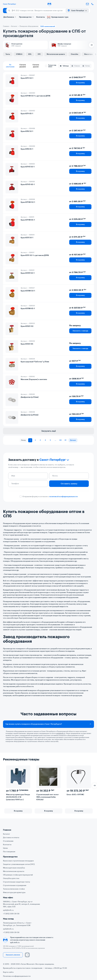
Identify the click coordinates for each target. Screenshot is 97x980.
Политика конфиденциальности (17, 976)
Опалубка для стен (11, 878)
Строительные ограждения (15, 885)
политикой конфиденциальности (63, 497)
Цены (5, 848)
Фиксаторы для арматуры (14, 893)
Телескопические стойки (14, 889)
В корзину (80, 83)
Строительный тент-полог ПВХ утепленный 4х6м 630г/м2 (48, 797)
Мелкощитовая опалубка (14, 868)
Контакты (41, 17)
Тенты (8, 54)
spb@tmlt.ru (8, 910)
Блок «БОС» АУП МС (75, 795)
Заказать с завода (80, 331)
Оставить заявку (69, 484)
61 (66, 440)
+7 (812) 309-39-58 (11, 914)
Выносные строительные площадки (18, 861)
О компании (8, 841)
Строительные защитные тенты (16, 882)
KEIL (30, 54)
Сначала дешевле (23, 66)
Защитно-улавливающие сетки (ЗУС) (19, 864)
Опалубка (75, 54)
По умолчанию (10, 66)
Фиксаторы (88, 54)
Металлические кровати (56, 54)
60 (60, 440)
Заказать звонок (13, 955)
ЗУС (39, 54)
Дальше (73, 440)
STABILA (19, 54)
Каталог (7, 834)
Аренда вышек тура (58, 17)
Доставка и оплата (11, 838)
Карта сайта (8, 972)
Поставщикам (9, 852)
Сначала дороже (36, 66)
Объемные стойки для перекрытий (18, 875)
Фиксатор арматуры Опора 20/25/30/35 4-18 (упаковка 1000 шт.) (18, 797)
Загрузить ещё (49, 431)
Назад (23, 440)
